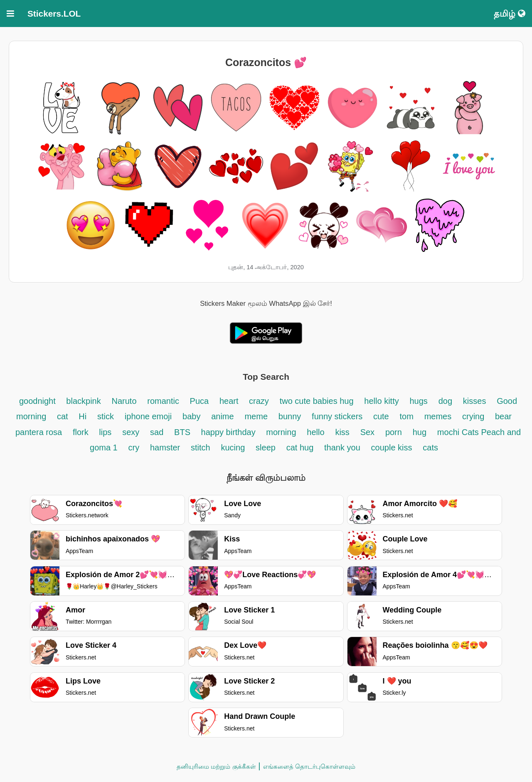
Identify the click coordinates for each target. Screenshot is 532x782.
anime (222, 416)
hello (315, 432)
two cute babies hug (317, 401)
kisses (475, 401)
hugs (419, 401)
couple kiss (392, 448)
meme (256, 416)
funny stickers (338, 416)
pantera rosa (39, 432)
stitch (201, 448)
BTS (183, 432)
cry (134, 448)
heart (230, 401)
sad (157, 432)
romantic (164, 401)
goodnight (38, 401)
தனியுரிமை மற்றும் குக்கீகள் (216, 766)
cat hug (300, 448)
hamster (165, 448)
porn (394, 432)
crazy (259, 401)
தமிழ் (510, 14)
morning (281, 432)
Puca (199, 401)
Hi (83, 416)
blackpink (83, 401)
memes (438, 416)
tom (407, 416)
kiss (342, 432)
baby (191, 416)
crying (474, 416)
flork (82, 432)
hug (420, 432)
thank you (342, 448)
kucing (233, 448)
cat (63, 416)
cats (430, 448)
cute (381, 416)
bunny (290, 416)
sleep (266, 448)
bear (503, 416)
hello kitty (381, 401)
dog (445, 401)
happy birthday (230, 432)
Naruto (124, 401)
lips (105, 432)
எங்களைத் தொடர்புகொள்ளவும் (309, 766)
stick (106, 416)
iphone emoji (148, 416)
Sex (367, 432)
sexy (131, 432)
